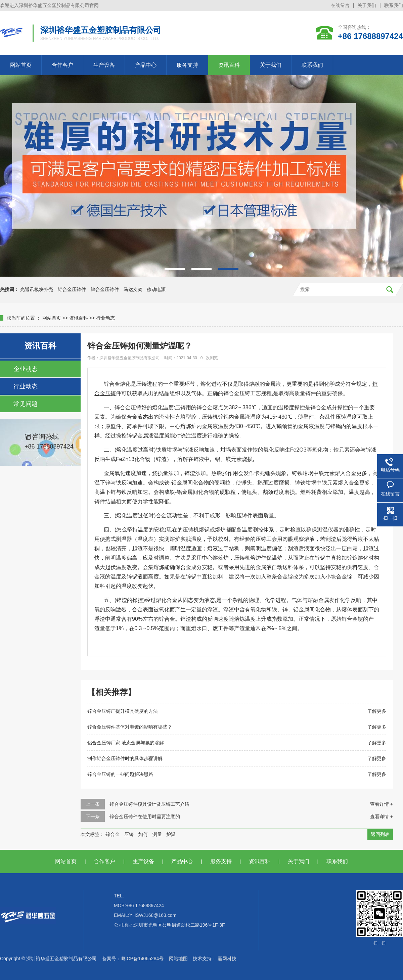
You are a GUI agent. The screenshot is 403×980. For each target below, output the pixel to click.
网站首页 (21, 65)
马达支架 (133, 289)
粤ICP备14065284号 (142, 959)
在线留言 (340, 5)
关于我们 (367, 5)
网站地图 (178, 959)
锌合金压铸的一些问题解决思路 (120, 774)
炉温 (171, 834)
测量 (157, 834)
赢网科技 (227, 959)
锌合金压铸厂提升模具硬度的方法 (123, 711)
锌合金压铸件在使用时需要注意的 (145, 816)
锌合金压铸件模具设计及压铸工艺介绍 (149, 804)
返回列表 (380, 834)
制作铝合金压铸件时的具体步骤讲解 (125, 758)
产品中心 (146, 65)
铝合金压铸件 (72, 289)
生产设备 (104, 65)
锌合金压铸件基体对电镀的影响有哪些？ (130, 727)
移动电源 (156, 289)
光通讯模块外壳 (37, 289)
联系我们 (394, 5)
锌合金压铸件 (105, 289)
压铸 (129, 834)
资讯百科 (229, 65)
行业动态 (105, 318)
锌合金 (113, 834)
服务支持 (187, 65)
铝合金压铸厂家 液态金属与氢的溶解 (126, 743)
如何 (143, 834)
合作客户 (62, 65)
